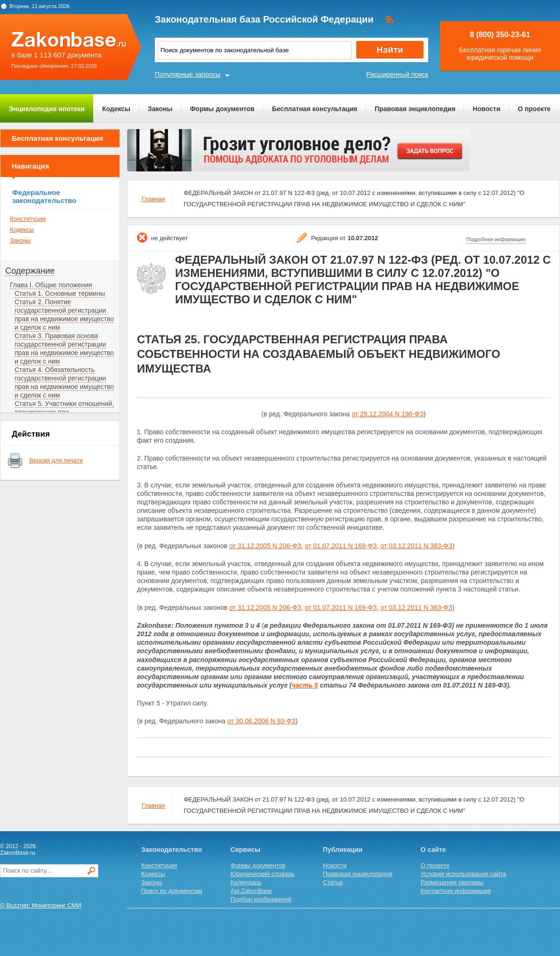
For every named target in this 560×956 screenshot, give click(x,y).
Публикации (343, 850)
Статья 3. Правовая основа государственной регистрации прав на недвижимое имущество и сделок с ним (64, 348)
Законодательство (172, 850)
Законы (160, 109)
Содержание (30, 271)
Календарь (246, 882)
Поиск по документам (172, 891)
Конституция (28, 219)
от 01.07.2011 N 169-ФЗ (341, 546)
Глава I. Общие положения (51, 285)
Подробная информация (496, 239)
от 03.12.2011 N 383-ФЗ (416, 546)
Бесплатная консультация (315, 109)
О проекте (534, 109)
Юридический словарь (263, 874)
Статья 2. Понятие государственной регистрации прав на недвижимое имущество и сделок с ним (64, 315)
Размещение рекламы (452, 882)
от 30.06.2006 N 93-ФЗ (261, 721)
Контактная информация (456, 891)
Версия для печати (56, 460)
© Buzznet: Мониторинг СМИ (41, 905)
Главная (153, 199)
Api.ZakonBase (251, 891)
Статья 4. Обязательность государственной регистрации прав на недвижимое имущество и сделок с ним (64, 382)
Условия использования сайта (464, 874)
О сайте (433, 850)
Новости (487, 109)
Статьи (333, 882)
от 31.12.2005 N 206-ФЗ (265, 546)
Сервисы (245, 850)
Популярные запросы (188, 74)
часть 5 (305, 685)
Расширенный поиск (397, 74)
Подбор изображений (261, 899)
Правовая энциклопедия (415, 109)
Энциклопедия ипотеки (47, 109)
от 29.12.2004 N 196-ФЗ (388, 414)
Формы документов (222, 109)
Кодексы (116, 109)
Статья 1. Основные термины (60, 293)
